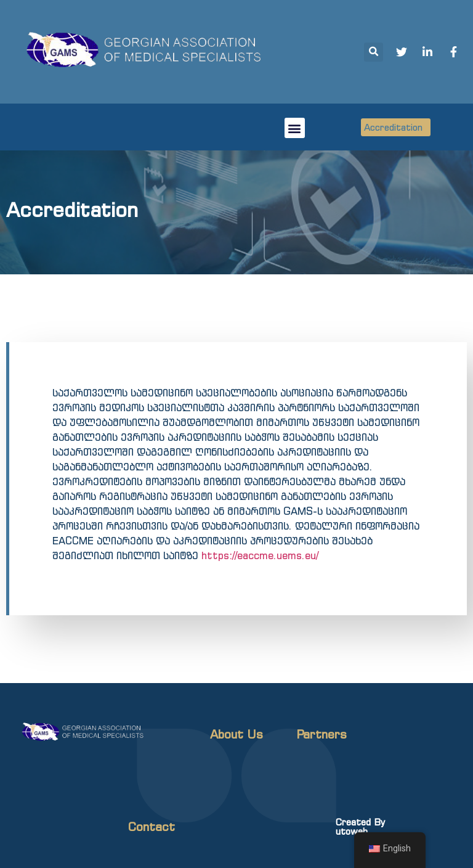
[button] (295, 128)
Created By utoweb (360, 827)
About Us (236, 734)
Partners (321, 734)
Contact (152, 827)
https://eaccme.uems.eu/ (260, 555)
